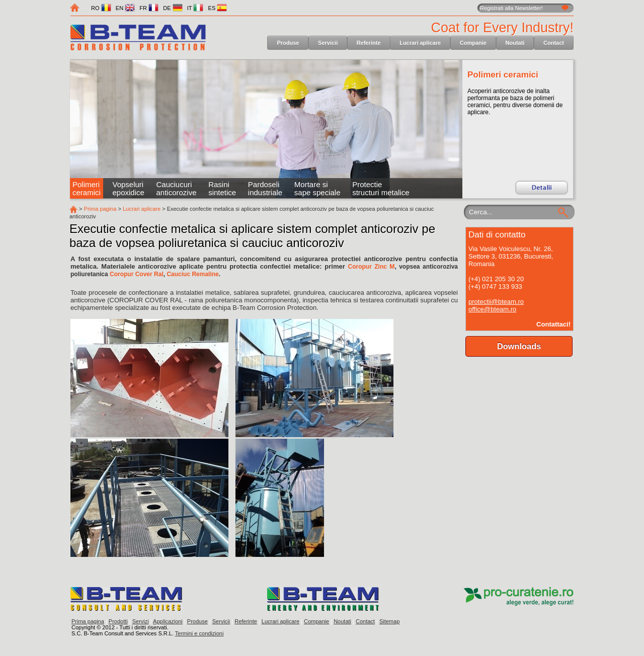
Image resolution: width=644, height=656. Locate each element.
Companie (473, 43)
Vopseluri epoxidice (128, 188)
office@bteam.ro (492, 309)
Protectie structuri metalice (381, 188)
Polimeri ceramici (503, 75)
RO (101, 8)
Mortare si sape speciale (317, 188)
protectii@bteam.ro (496, 302)
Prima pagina (100, 209)
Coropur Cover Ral (137, 274)
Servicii (328, 43)
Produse (288, 43)
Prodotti (118, 621)
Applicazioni (168, 621)
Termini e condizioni (199, 633)
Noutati (515, 43)
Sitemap (389, 621)
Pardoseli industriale (265, 188)
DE (173, 8)
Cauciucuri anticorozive (176, 188)
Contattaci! (553, 324)
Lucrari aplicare (420, 43)
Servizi (141, 621)
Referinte (369, 43)
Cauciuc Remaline (192, 274)
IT (195, 8)
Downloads (519, 346)
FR (149, 8)
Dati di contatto (497, 235)
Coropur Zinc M (371, 267)
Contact (554, 43)
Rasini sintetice (222, 188)
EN (125, 8)
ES (218, 8)
